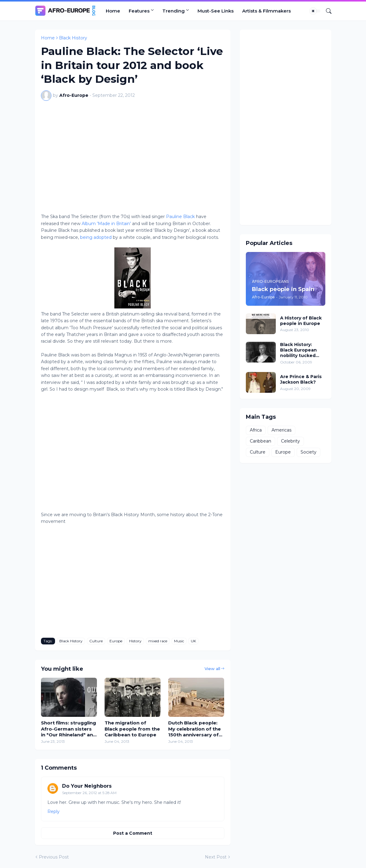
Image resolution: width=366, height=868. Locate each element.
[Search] (326, 11)
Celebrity (290, 441)
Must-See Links (216, 11)
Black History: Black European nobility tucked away (298, 350)
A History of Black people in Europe (301, 321)
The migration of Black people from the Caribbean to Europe (132, 729)
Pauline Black (180, 217)
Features (139, 11)
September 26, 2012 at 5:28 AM (89, 793)
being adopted (96, 237)
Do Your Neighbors (87, 786)
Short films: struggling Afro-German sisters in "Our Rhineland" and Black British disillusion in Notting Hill (69, 729)
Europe (116, 641)
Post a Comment (133, 833)
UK (193, 641)
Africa (256, 430)
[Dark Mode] (315, 11)
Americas (281, 430)
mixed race (158, 641)
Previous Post (54, 857)
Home (113, 11)
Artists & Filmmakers (266, 11)
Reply (54, 811)
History (135, 641)
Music (179, 641)
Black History (73, 38)
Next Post (216, 857)
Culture (96, 641)
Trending (174, 11)
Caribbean (261, 441)
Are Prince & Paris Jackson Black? (301, 379)
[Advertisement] (286, 127)
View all (212, 669)
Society (309, 452)
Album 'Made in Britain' (106, 224)
